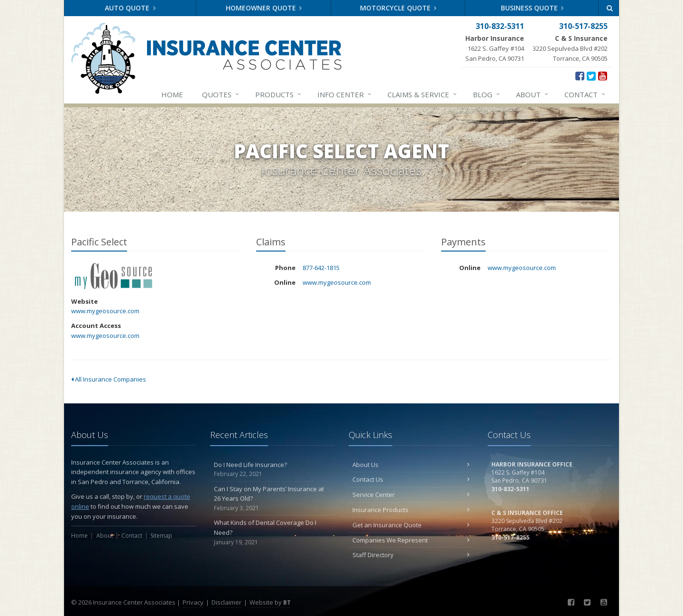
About (533, 94)
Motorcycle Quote (398, 8)
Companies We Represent (411, 540)
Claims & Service (423, 94)
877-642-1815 (321, 268)
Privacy (193, 602)
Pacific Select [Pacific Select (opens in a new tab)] (114, 276)
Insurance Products (411, 510)
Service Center (411, 495)
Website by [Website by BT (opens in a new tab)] (270, 602)
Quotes (221, 94)
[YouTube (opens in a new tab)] (603, 75)
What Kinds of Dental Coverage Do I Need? (272, 532)
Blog (487, 94)
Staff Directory (411, 555)
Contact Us (411, 479)
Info (345, 94)
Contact (585, 94)
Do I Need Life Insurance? (272, 470)
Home (172, 94)
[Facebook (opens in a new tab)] (580, 75)
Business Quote (532, 8)
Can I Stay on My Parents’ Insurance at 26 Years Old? (272, 499)
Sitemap (161, 536)
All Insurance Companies (109, 379)
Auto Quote (130, 8)
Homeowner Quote (264, 8)
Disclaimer (226, 602)
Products (279, 94)
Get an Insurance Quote (411, 525)
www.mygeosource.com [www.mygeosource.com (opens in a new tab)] (105, 311)
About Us (411, 465)
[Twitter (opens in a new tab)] (591, 75)
